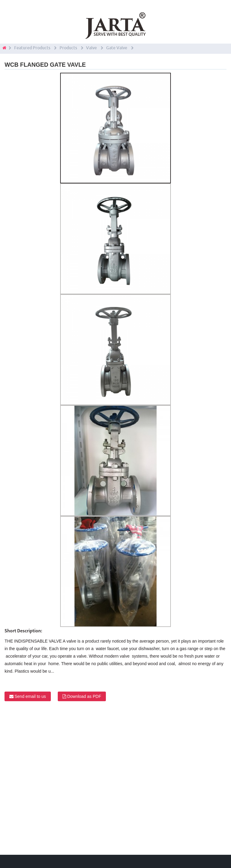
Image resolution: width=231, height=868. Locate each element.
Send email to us (30, 696)
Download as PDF (84, 696)
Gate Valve (117, 48)
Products (68, 48)
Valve (91, 48)
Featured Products (32, 48)
